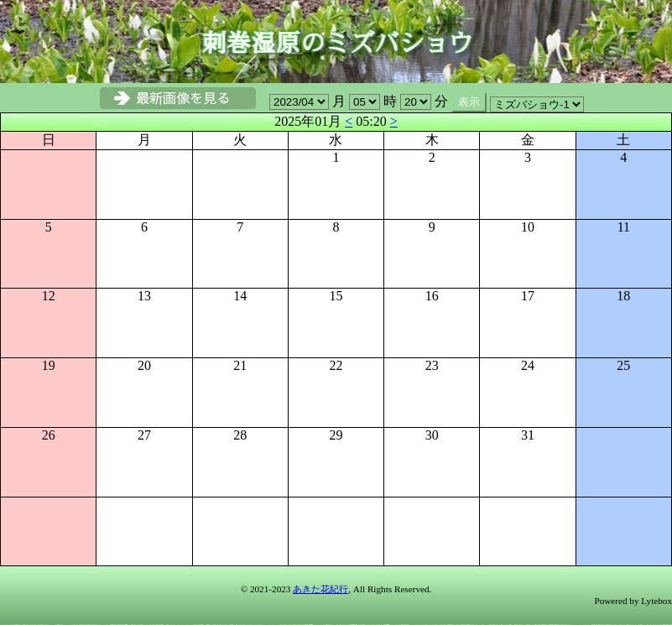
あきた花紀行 (320, 589)
